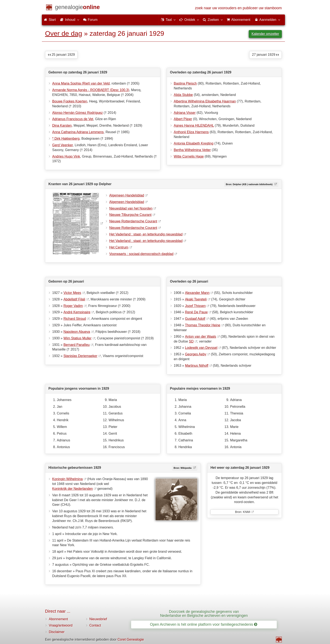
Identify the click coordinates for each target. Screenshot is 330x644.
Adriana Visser (185, 113)
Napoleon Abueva (77, 332)
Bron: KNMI (243, 512)
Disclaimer (57, 632)
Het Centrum (119, 247)
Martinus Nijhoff (197, 366)
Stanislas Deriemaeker (80, 356)
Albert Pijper (183, 119)
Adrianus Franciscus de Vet (73, 119)
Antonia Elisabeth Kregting (194, 143)
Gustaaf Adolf (195, 319)
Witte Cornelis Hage (189, 156)
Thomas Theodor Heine (203, 325)
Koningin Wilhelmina (67, 479)
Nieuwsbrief (98, 619)
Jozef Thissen (195, 306)
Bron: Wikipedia (183, 468)
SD (191, 341)
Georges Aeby (196, 354)
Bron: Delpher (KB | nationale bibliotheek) (249, 184)
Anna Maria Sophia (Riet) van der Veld (81, 83)
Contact (95, 625)
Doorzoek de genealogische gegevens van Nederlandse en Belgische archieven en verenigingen (204, 614)
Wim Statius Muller (77, 338)
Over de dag (64, 33)
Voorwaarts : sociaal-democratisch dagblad (141, 254)
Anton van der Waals (201, 337)
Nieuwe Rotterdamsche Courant (133, 221)
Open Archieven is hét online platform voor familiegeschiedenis (204, 624)
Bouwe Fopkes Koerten (70, 101)
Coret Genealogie (131, 639)
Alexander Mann (197, 293)
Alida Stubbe (183, 95)
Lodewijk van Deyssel (201, 348)
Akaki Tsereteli (196, 299)
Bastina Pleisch (185, 83)
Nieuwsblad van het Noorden (131, 208)
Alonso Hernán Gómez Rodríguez (77, 113)
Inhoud (69, 20)
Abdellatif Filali (74, 299)
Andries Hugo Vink (66, 156)
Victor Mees (72, 293)
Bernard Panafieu (77, 345)
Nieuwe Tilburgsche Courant (130, 215)
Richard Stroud (75, 319)
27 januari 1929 (265, 55)
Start (50, 20)
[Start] (77, 8)
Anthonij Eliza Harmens (191, 132)
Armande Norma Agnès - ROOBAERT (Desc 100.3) (91, 90)
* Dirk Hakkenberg (66, 139)
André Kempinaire (77, 312)
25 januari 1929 (61, 55)
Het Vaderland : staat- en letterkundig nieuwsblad (146, 234)
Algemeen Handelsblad (127, 195)
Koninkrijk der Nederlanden (73, 489)
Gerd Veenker (63, 145)
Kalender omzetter (265, 34)
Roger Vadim (73, 306)
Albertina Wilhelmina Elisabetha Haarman (205, 101)
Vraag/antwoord (61, 625)
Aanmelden (267, 20)
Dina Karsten (62, 125)
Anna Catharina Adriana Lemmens (78, 132)
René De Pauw (196, 312)
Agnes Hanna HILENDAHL (194, 125)
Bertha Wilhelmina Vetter (192, 150)
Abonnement (58, 619)
